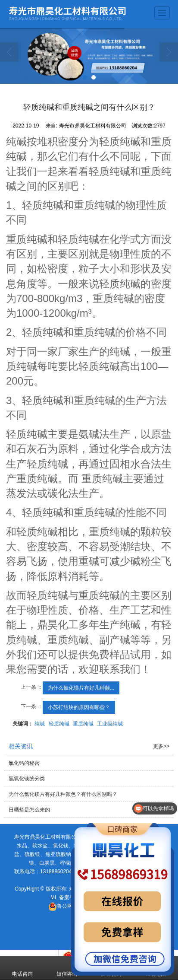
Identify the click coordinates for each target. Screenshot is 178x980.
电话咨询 (22, 968)
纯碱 (40, 724)
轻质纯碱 (59, 724)
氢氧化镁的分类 (27, 779)
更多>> (161, 746)
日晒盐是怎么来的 (29, 810)
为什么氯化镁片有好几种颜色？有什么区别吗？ (63, 794)
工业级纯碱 (110, 724)
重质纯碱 (83, 724)
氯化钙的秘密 (24, 763)
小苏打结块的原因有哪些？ (79, 707)
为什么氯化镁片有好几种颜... (81, 688)
